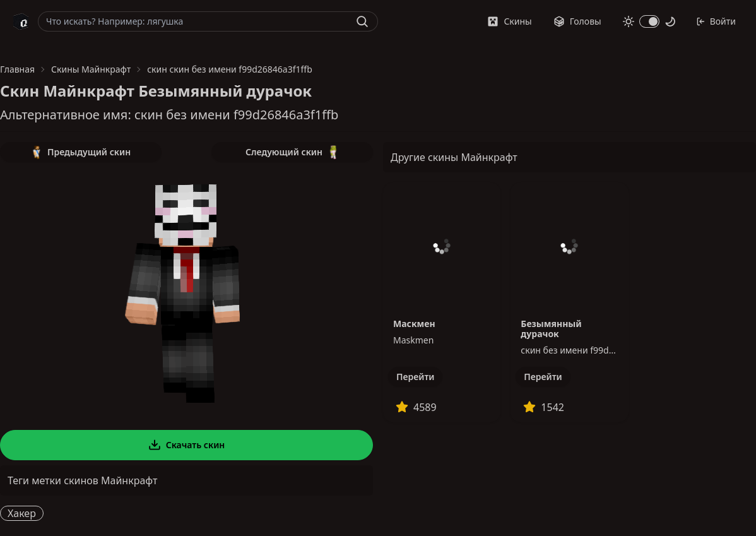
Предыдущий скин (81, 152)
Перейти (415, 377)
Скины (509, 21)
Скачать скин (187, 445)
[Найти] (362, 21)
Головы (577, 21)
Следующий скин (292, 152)
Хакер (22, 513)
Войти (716, 21)
